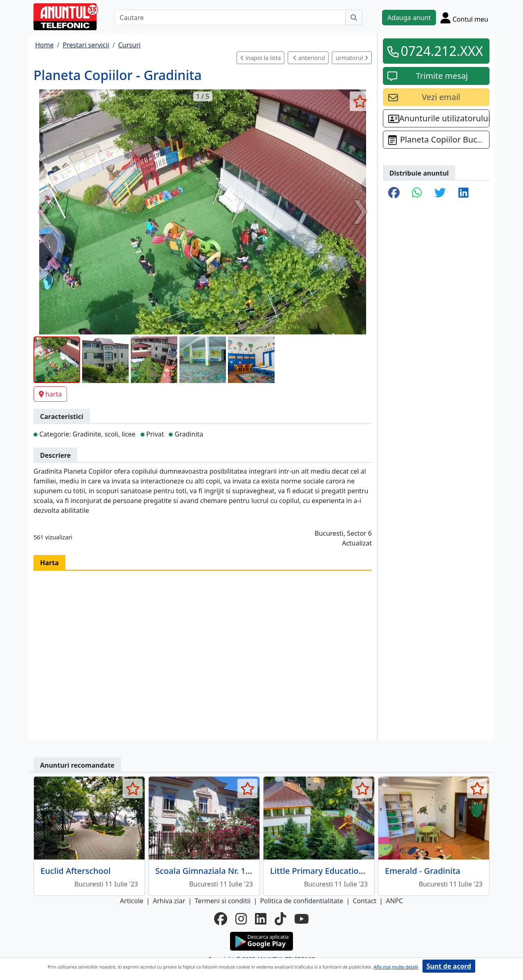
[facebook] (221, 919)
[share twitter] (440, 193)
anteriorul (309, 58)
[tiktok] (280, 919)
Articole (132, 901)
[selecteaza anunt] (360, 101)
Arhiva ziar (169, 901)
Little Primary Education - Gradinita (339, 871)
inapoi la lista (260, 58)
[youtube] (302, 919)
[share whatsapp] (417, 193)
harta (50, 394)
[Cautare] (230, 18)
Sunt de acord (449, 966)
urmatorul (352, 58)
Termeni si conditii (222, 901)
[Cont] (464, 18)
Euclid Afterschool (76, 871)
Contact (364, 901)
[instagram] (241, 919)
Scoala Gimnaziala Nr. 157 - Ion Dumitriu (234, 871)
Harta (49, 563)
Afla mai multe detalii (396, 967)
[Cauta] (354, 18)
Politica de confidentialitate (302, 901)
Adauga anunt (409, 18)
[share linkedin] (464, 193)
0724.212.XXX (442, 51)
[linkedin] (261, 919)
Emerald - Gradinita (423, 871)
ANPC (394, 901)
